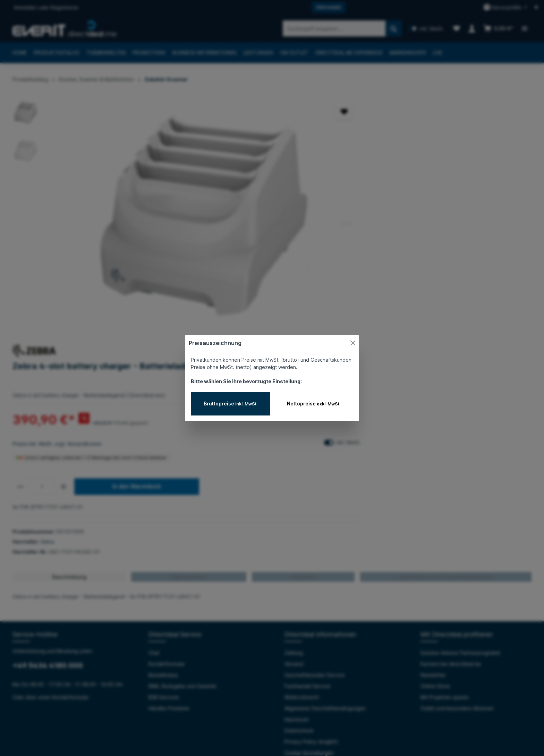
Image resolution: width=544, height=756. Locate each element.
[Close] (353, 343)
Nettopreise (314, 404)
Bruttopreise (231, 404)
